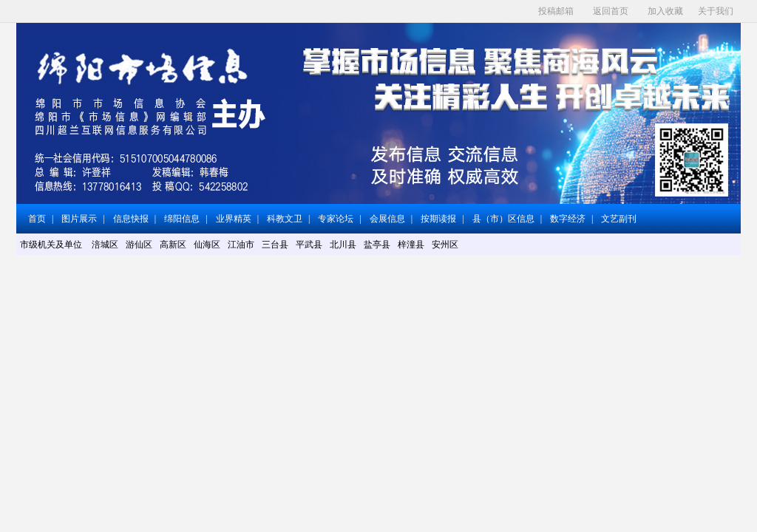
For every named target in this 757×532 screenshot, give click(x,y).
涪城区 (105, 245)
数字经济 (568, 219)
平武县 (309, 245)
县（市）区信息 (503, 219)
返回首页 (611, 11)
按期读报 (438, 219)
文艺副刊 (619, 219)
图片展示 (79, 219)
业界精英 (234, 219)
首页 (37, 219)
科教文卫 (285, 219)
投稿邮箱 (556, 11)
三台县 (275, 245)
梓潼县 (411, 245)
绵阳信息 (182, 219)
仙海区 (207, 245)
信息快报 (131, 219)
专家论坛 (336, 219)
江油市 (241, 245)
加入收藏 (665, 11)
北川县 (343, 245)
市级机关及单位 (52, 245)
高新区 (173, 245)
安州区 (445, 245)
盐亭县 (377, 245)
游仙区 (139, 245)
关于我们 (716, 11)
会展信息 (387, 219)
